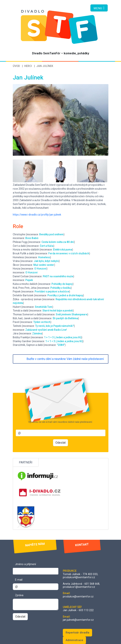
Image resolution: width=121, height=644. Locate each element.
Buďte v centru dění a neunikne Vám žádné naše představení (65, 359)
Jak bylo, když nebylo (46, 261)
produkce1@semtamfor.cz (79, 587)
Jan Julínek (45, 66)
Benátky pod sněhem (51, 234)
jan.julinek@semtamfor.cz (78, 620)
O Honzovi (40, 269)
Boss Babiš (32, 238)
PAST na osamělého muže (58, 276)
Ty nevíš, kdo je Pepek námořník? (55, 326)
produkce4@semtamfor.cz (79, 577)
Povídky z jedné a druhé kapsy (65, 295)
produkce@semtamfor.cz (78, 597)
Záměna (37, 333)
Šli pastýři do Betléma (65, 318)
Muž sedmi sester (44, 265)
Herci (28, 66)
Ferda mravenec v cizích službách (69, 253)
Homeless (44, 257)
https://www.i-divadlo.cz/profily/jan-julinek (37, 215)
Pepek (29, 280)
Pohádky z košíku (61, 288)
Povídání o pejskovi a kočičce (52, 292)
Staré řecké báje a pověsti (58, 311)
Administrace (74, 640)
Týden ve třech (42, 322)
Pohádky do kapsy (62, 284)
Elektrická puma (63, 250)
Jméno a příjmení (25, 564)
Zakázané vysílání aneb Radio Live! (46, 330)
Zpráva (19, 595)
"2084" (61, 345)
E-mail (19, 580)
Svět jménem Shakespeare (72, 314)
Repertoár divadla (77, 633)
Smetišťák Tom (44, 307)
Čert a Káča (47, 246)
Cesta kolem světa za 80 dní (58, 242)
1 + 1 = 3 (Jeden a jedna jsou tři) (63, 337)
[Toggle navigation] (99, 8)
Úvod (16, 66)
